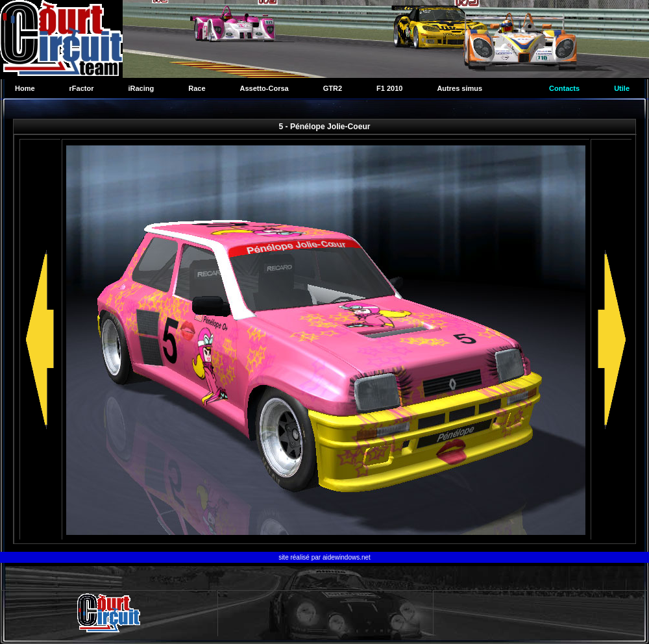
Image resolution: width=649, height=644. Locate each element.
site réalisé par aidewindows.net (324, 557)
